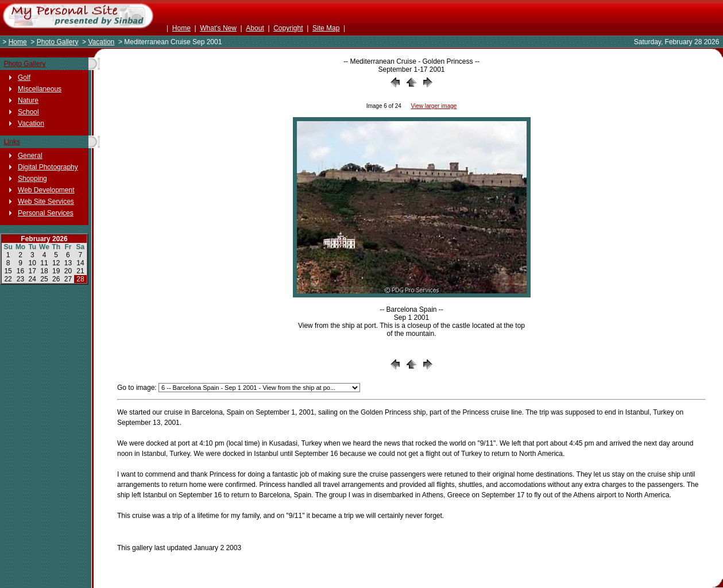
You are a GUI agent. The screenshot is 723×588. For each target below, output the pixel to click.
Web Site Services (46, 202)
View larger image (434, 106)
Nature (28, 100)
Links (12, 142)
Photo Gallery (58, 42)
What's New (218, 28)
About (255, 28)
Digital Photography (48, 167)
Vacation (101, 42)
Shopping (32, 179)
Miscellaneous (40, 89)
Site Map (326, 28)
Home (181, 28)
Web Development (46, 190)
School (28, 112)
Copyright (288, 28)
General (30, 156)
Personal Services (46, 213)
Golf (24, 78)
